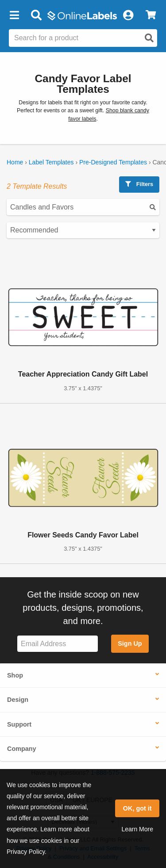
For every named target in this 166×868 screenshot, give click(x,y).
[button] (14, 15)
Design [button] (18, 700)
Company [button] (22, 749)
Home (15, 162)
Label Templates (51, 162)
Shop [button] (15, 675)
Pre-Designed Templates (113, 162)
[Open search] (149, 38)
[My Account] (128, 15)
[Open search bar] (36, 15)
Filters (139, 184)
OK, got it (137, 808)
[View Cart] (151, 15)
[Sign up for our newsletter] (58, 644)
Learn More (137, 829)
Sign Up (130, 643)
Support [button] (19, 724)
